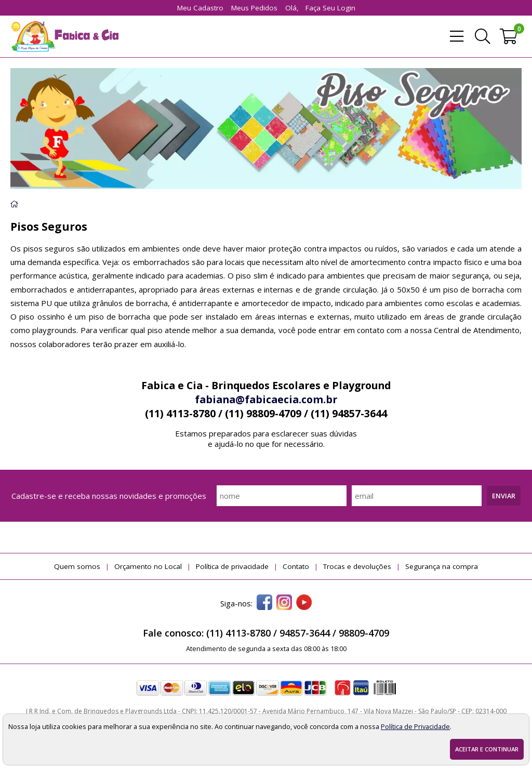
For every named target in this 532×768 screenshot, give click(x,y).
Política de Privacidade (415, 726)
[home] (64, 36)
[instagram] (284, 603)
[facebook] (264, 603)
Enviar (504, 496)
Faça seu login (330, 8)
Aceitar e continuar (487, 749)
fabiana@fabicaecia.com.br (266, 399)
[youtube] (304, 603)
